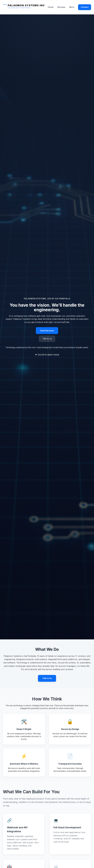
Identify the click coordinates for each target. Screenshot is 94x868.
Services (61, 7)
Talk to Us (47, 678)
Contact (85, 7)
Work (72, 7)
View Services (47, 331)
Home (51, 7)
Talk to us (47, 339)
